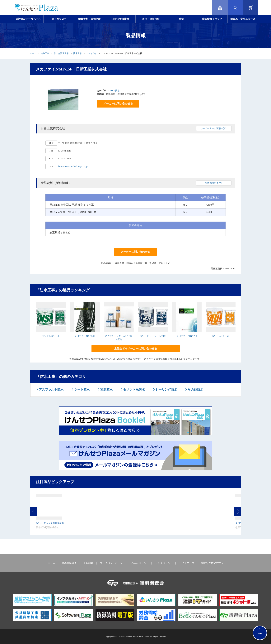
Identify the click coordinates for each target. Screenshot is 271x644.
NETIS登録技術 (120, 19)
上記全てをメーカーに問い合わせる (136, 349)
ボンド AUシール (220, 336)
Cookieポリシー (140, 563)
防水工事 (77, 53)
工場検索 (88, 563)
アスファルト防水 (51, 389)
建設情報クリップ (212, 19)
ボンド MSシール (51, 336)
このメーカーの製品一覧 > (214, 128)
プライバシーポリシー (112, 563)
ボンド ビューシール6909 (153, 336)
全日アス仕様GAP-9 (186, 336)
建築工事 (45, 53)
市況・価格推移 (151, 19)
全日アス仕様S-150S (85, 336)
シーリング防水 (166, 389)
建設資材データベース (28, 19)
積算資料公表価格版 (89, 19)
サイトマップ (187, 563)
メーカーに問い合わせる (118, 104)
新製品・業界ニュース (243, 19)
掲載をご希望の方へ (212, 563)
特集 (181, 19)
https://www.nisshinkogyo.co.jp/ (73, 166)
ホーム (33, 53)
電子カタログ (59, 19)
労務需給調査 (69, 563)
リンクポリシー (164, 563)
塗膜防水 (106, 389)
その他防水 (195, 389)
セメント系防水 (134, 389)
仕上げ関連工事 (61, 53)
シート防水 (92, 53)
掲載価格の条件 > (214, 183)
